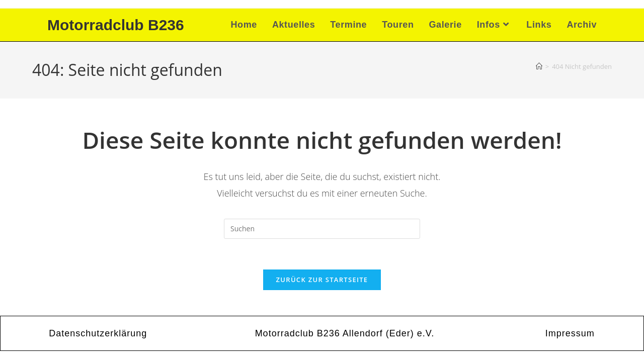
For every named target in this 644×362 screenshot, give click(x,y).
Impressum (570, 333)
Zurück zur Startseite (322, 280)
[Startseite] (539, 66)
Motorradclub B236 (116, 25)
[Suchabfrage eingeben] (322, 229)
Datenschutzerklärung (98, 333)
